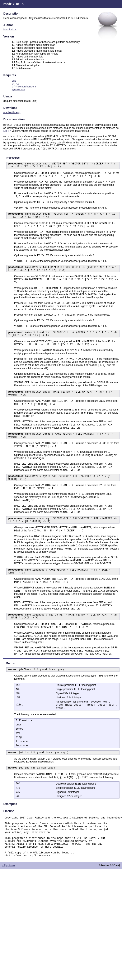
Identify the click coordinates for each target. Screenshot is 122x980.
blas (14, 81)
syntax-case (18, 90)
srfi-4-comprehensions (24, 87)
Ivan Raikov (10, 30)
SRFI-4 (7, 131)
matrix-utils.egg (12, 112)
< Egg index (8, 940)
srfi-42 (15, 84)
